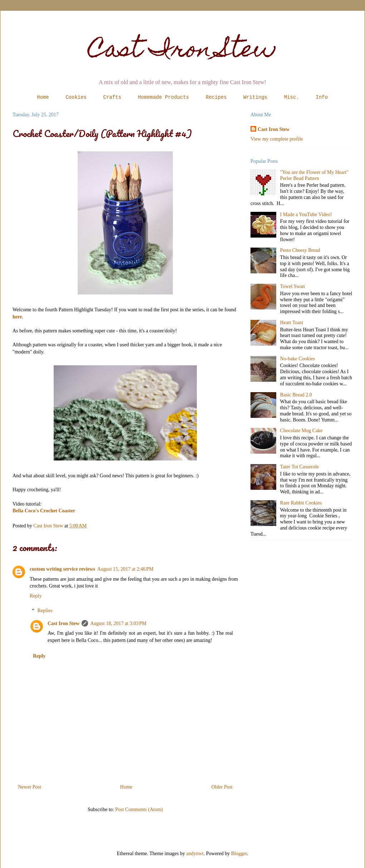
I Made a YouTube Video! (306, 214)
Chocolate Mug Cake (301, 431)
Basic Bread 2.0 (296, 395)
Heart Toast (292, 323)
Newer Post (30, 787)
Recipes (216, 97)
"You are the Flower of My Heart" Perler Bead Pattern (314, 175)
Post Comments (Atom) (139, 810)
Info (322, 97)
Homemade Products (163, 97)
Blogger (239, 854)
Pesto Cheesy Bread (300, 250)
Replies (45, 611)
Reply (36, 596)
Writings (255, 97)
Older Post (222, 787)
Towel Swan (293, 286)
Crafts (112, 97)
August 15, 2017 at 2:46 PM (125, 569)
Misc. (292, 97)
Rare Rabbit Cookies (301, 503)
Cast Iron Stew (183, 51)
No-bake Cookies (298, 359)
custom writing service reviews (62, 569)
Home (43, 97)
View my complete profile (277, 139)
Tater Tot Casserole (300, 467)
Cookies (76, 97)
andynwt (195, 854)
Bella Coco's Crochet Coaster (44, 511)
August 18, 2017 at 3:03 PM (118, 623)
